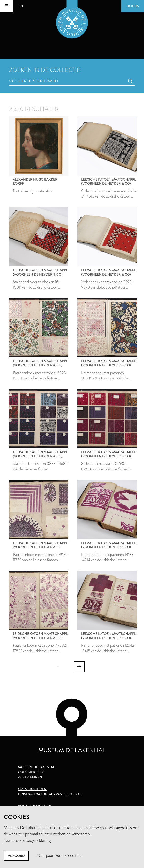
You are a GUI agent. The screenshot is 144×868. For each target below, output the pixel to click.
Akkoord (16, 856)
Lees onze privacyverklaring (27, 840)
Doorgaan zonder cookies (59, 855)
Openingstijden (32, 789)
